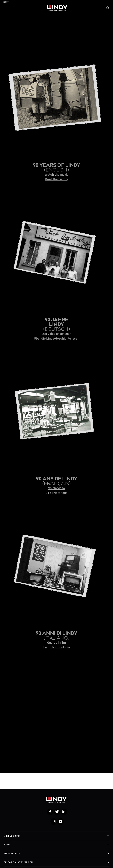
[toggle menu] (6, 8)
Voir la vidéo (56, 488)
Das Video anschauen (57, 334)
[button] (108, 8)
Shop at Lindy (12, 853)
